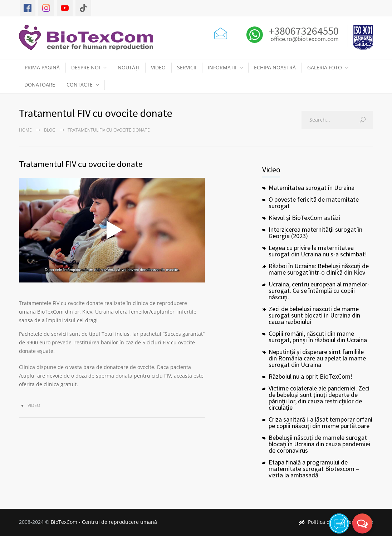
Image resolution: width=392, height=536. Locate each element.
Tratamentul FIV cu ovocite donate (81, 164)
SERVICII (187, 67)
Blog (50, 130)
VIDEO (158, 67)
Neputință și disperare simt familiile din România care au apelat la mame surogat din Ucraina (317, 358)
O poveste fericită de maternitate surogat (314, 203)
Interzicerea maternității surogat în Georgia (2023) (315, 233)
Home (25, 130)
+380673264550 (303, 31)
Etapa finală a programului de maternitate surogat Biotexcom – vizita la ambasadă (314, 469)
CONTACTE (80, 85)
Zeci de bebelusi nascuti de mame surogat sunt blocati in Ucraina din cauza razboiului (314, 315)
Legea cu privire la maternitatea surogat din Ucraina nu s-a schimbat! (318, 251)
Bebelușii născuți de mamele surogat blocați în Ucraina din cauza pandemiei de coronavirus (319, 444)
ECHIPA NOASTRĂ (275, 67)
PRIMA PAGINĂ (42, 67)
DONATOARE (40, 85)
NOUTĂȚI (129, 67)
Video (34, 405)
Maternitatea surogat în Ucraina (312, 188)
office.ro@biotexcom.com (305, 39)
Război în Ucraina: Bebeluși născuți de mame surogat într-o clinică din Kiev (319, 269)
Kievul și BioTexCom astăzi (304, 218)
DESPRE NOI (86, 67)
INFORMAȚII (222, 67)
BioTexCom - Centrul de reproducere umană (104, 522)
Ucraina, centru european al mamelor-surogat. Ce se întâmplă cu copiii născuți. (319, 291)
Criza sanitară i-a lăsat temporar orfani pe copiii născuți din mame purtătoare (320, 422)
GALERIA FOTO (325, 67)
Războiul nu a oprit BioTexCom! (311, 376)
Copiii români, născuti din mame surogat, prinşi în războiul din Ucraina (318, 337)
